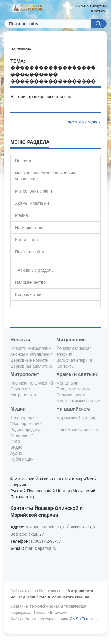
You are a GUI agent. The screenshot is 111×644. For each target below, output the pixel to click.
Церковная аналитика (31, 366)
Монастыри (67, 383)
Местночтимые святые (78, 401)
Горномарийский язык (77, 430)
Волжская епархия (74, 360)
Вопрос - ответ (29, 294)
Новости (23, 161)
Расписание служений (32, 383)
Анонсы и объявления (32, 354)
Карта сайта (27, 240)
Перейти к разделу (83, 121)
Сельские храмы (73, 395)
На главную (21, 49)
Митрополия (71, 340)
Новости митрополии (30, 348)
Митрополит (25, 374)
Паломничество (30, 282)
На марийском (29, 228)
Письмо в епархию (91, 6)
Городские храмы (73, 389)
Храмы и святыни (32, 203)
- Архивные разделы (35, 270)
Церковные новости (29, 360)
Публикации (22, 459)
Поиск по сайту (30, 252)
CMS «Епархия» (84, 619)
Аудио (16, 453)
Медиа (21, 215)
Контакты (99, 11)
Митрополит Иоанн (33, 191)
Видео (16, 447)
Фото (15, 441)
